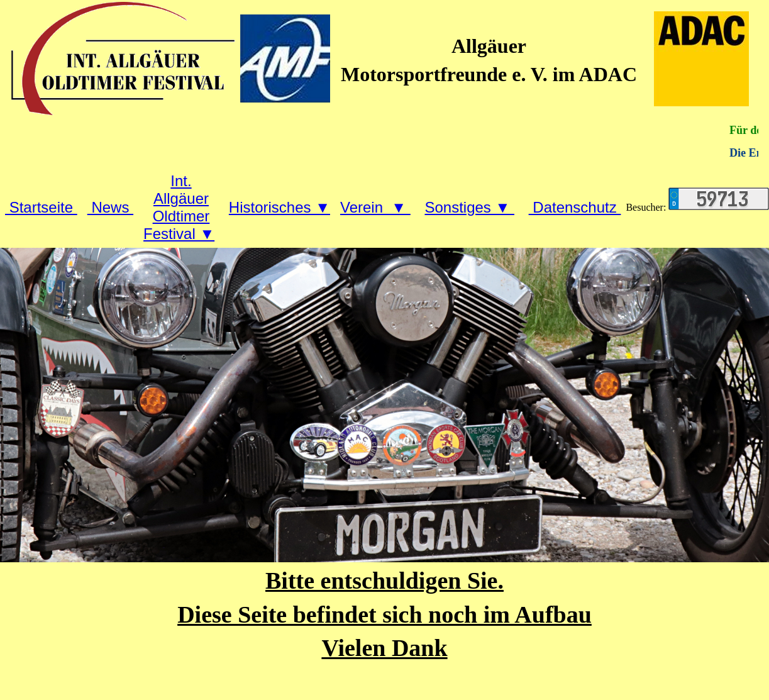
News (110, 207)
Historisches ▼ (279, 207)
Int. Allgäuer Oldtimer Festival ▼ (179, 207)
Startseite (41, 207)
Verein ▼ (375, 207)
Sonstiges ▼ (469, 207)
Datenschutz (575, 207)
